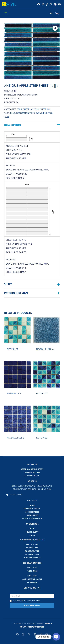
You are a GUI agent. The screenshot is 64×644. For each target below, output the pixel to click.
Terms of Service (36, 627)
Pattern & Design (32, 509)
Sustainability (32, 476)
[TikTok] (47, 4)
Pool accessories (32, 558)
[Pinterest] (55, 4)
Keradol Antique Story (32, 469)
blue (13, 113)
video (32, 535)
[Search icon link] (51, 14)
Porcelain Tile (32, 551)
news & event (32, 532)
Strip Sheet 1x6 (25, 109)
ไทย (57, 14)
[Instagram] (43, 4)
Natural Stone (32, 555)
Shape (32, 505)
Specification (32, 512)
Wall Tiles (32, 568)
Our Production (32, 473)
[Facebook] (39, 4)
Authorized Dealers (32, 579)
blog (32, 529)
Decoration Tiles (25, 113)
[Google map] (14, 495)
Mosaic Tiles (32, 548)
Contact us (32, 576)
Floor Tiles (32, 571)
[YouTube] (59, 4)
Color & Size (32, 544)
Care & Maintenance (32, 519)
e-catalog (32, 582)
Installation (32, 515)
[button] (55, 28)
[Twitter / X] (51, 4)
